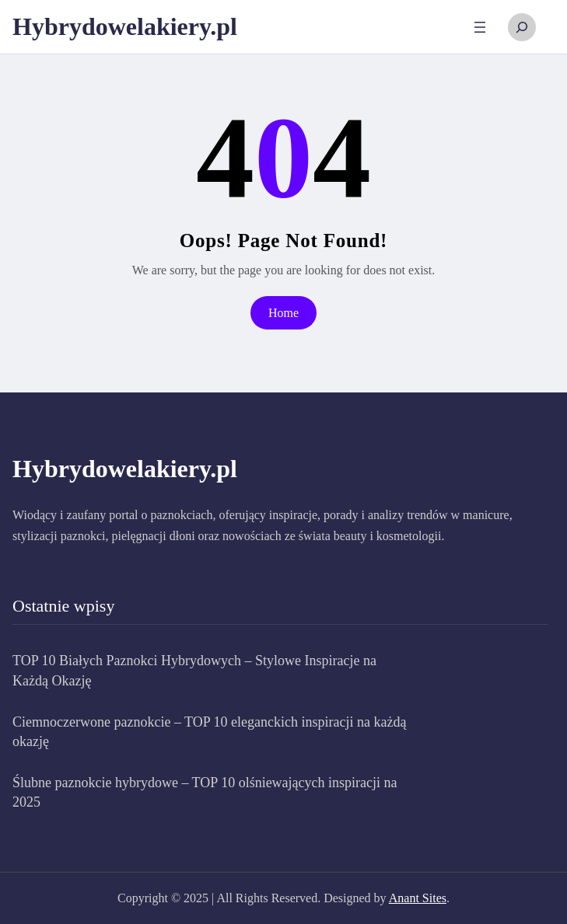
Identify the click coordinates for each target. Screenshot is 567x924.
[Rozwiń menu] (480, 27)
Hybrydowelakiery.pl (125, 26)
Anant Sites (418, 898)
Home (283, 313)
